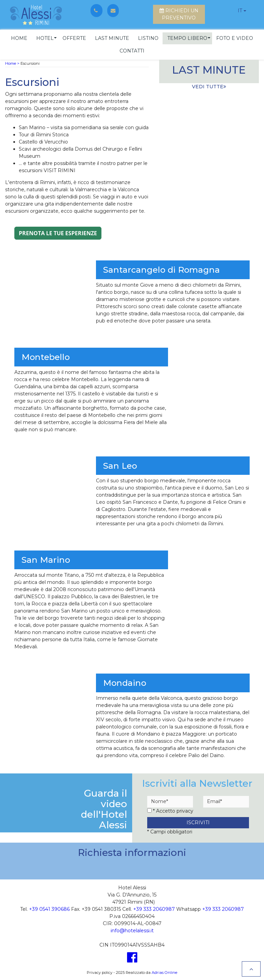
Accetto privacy (175, 810)
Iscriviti (198, 821)
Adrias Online (164, 972)
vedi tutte (209, 86)
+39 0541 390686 (49, 908)
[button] (45, 37)
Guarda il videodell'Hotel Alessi (104, 808)
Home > (12, 62)
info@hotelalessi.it (132, 930)
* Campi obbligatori (170, 831)
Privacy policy (100, 972)
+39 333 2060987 (154, 908)
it (240, 11)
